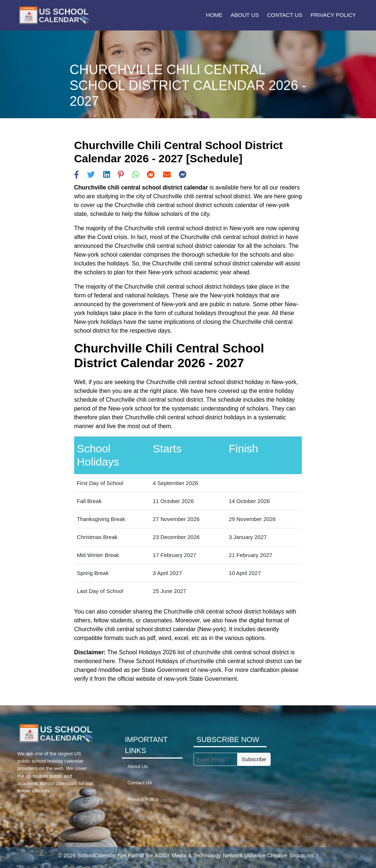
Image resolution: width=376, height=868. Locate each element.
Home (214, 15)
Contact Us (285, 15)
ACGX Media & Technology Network (199, 855)
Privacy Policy (333, 15)
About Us (245, 15)
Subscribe (254, 759)
